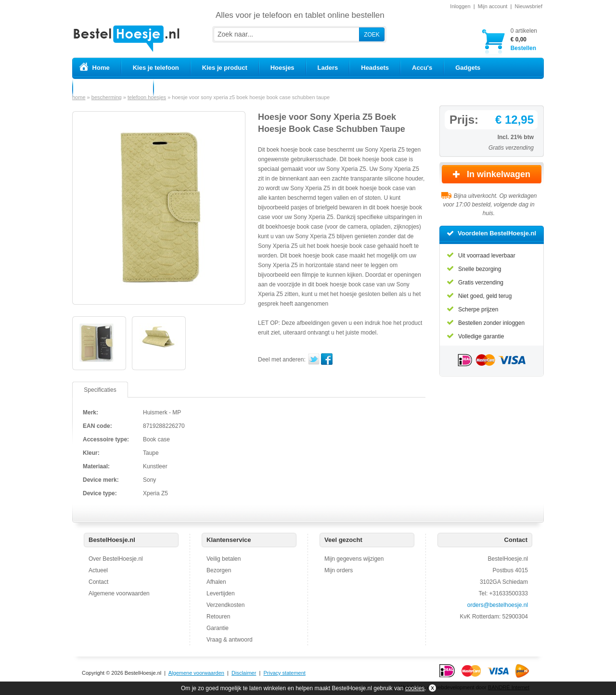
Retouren (218, 617)
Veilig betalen (224, 559)
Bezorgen (219, 570)
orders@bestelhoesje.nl (498, 605)
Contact (98, 582)
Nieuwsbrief (529, 6)
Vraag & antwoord (230, 640)
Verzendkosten (225, 605)
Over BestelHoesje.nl (116, 559)
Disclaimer (244, 673)
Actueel (98, 570)
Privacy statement (284, 673)
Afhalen (216, 582)
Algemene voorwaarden (119, 593)
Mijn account (493, 6)
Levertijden (221, 593)
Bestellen (524, 39)
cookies (415, 688)
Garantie (218, 628)
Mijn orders (339, 570)
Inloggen (460, 6)
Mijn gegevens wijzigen (354, 559)
